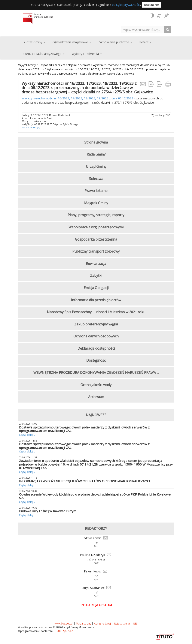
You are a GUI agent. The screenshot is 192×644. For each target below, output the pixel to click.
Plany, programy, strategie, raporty (96, 215)
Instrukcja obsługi (96, 605)
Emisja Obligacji (96, 288)
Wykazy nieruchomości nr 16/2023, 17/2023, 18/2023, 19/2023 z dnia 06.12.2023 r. (79, 98)
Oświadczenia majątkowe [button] (72, 42)
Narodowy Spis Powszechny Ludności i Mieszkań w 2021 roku (96, 312)
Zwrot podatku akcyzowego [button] (44, 54)
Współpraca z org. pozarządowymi (96, 227)
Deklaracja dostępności (96, 348)
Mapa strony (84, 624)
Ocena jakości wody (96, 385)
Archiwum (96, 397)
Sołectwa (96, 179)
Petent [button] (145, 42)
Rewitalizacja (96, 264)
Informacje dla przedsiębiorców (96, 300)
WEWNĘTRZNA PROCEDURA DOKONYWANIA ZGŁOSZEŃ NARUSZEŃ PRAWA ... (96, 373)
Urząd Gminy (96, 166)
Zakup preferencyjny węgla (96, 324)
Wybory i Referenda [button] (87, 54)
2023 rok (39, 69)
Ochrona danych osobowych (96, 336)
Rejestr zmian (122, 624)
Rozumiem (152, 5)
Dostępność (96, 360)
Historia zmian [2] (31, 127)
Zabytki (96, 276)
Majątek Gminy (27, 65)
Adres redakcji (103, 624)
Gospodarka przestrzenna (96, 239)
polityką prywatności (126, 5)
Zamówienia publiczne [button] (115, 42)
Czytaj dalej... (27, 435)
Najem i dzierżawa (79, 65)
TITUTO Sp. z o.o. (63, 631)
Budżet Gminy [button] (34, 42)
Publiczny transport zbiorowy (96, 251)
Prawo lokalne (96, 191)
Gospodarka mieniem (52, 65)
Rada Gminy (96, 154)
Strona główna (96, 142)
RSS (135, 624)
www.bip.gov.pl (64, 624)
